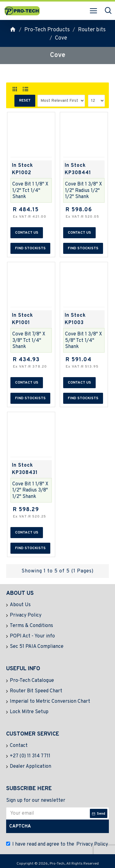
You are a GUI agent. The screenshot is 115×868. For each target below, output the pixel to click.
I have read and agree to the (57, 844)
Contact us (27, 233)
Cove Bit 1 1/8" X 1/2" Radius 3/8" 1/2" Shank (30, 491)
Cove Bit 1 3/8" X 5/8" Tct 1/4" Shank (84, 341)
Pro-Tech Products (47, 30)
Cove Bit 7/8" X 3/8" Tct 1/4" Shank (29, 341)
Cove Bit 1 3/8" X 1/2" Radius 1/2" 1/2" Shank (84, 191)
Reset (25, 101)
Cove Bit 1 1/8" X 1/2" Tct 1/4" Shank (30, 191)
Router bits (92, 30)
